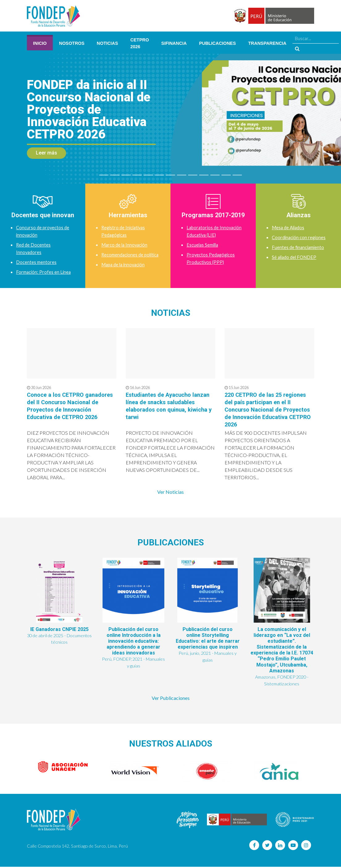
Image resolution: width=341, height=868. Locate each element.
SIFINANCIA (174, 43)
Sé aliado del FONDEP (296, 257)
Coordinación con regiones (300, 237)
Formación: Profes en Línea (44, 272)
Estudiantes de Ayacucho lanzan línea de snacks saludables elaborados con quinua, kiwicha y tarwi (164, 406)
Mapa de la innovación (125, 272)
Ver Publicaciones (171, 699)
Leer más (46, 153)
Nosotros (72, 43)
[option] (63, 768)
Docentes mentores (37, 262)
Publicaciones (217, 43)
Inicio (40, 43)
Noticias (107, 43)
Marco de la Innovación (126, 245)
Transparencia (267, 43)
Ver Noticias (170, 492)
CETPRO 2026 (140, 43)
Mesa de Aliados (289, 227)
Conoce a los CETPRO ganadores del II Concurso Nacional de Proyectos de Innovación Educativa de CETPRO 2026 (64, 409)
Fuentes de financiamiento (299, 247)
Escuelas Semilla (204, 245)
